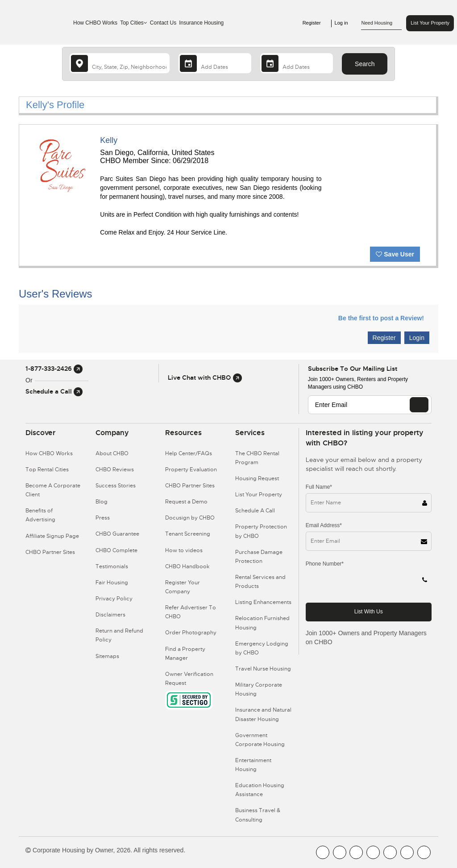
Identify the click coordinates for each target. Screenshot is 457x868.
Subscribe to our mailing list (353, 369)
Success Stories (116, 486)
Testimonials (112, 566)
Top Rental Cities (47, 470)
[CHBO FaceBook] (323, 852)
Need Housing (381, 23)
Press (103, 518)
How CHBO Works (95, 23)
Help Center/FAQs (189, 453)
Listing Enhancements (263, 602)
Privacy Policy (114, 599)
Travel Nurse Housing (263, 669)
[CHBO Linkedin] (390, 852)
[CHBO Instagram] (373, 852)
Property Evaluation (191, 470)
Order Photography (191, 633)
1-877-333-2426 (54, 369)
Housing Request (257, 478)
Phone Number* (325, 564)
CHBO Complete (116, 550)
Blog (102, 502)
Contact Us (163, 23)
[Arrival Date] (215, 63)
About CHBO (112, 453)
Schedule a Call (54, 391)
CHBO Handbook (187, 566)
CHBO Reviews (115, 470)
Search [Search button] (365, 64)
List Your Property (430, 23)
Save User (395, 254)
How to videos (184, 550)
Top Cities (134, 23)
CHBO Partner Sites (50, 552)
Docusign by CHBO (190, 518)
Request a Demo (186, 502)
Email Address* (324, 525)
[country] (120, 63)
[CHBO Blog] (356, 852)
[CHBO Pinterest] (407, 852)
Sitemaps (107, 656)
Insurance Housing (201, 23)
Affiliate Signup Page (52, 536)
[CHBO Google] (424, 852)
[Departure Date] (297, 63)
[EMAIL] (419, 405)
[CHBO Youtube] (340, 852)
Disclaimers (110, 615)
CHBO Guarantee (117, 534)
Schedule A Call (255, 511)
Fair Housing (112, 583)
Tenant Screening (188, 534)
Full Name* (319, 487)
